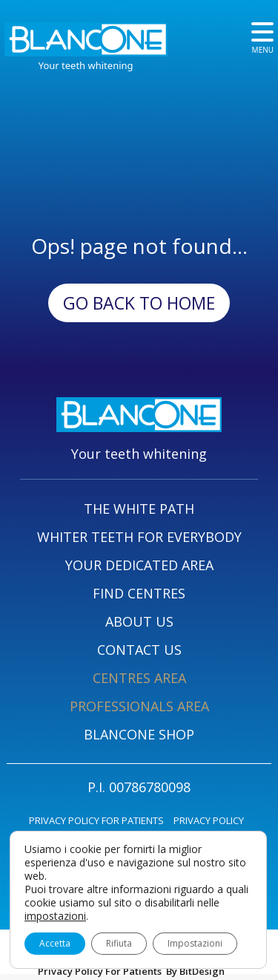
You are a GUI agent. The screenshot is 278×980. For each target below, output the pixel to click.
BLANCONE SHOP (139, 734)
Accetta (55, 943)
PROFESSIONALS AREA (139, 706)
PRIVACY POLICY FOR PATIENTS (96, 820)
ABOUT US (139, 621)
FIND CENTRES (139, 593)
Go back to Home (139, 303)
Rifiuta (119, 943)
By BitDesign (195, 971)
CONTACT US (139, 650)
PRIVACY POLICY (209, 820)
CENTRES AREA (139, 678)
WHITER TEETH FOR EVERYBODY (139, 537)
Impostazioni (195, 943)
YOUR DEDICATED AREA (139, 565)
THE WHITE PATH (139, 509)
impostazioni (55, 916)
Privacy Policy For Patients (100, 971)
